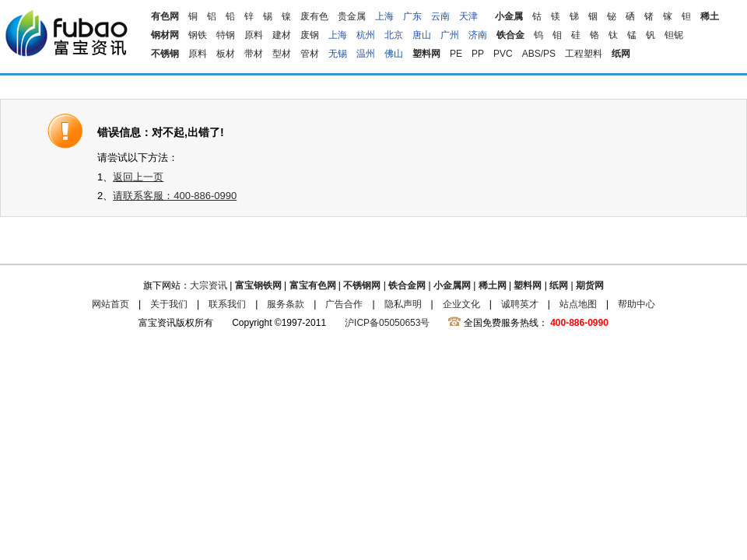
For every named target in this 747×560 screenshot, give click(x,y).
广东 (412, 16)
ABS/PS (539, 54)
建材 (282, 35)
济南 (478, 35)
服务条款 (286, 304)
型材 (282, 54)
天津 (468, 16)
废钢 (310, 35)
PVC (503, 54)
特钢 (226, 35)
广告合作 (344, 304)
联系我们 (227, 304)
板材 (226, 54)
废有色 (314, 16)
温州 (366, 54)
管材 (310, 54)
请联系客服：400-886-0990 (175, 196)
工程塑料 (584, 54)
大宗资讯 (209, 285)
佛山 (394, 54)
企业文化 (461, 304)
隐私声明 (403, 304)
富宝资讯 (67, 33)
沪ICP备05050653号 (387, 323)
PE (456, 54)
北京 (394, 35)
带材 (254, 54)
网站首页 (110, 304)
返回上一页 (138, 177)
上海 (384, 16)
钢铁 (198, 35)
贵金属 (352, 16)
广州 (450, 35)
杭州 (366, 35)
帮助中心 (637, 304)
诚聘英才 (520, 304)
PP (478, 54)
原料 (254, 35)
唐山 (422, 35)
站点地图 (578, 304)
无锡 (338, 54)
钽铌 (674, 35)
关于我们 (169, 304)
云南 (440, 16)
